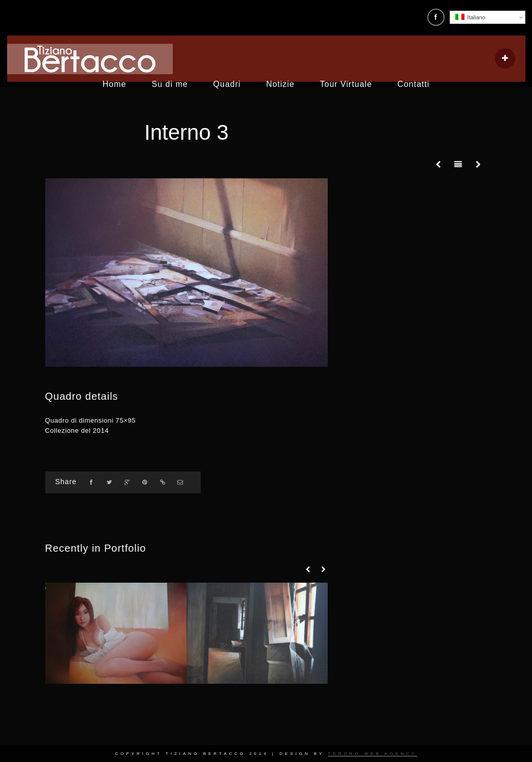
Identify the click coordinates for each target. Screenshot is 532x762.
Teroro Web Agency (372, 754)
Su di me (169, 84)
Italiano (471, 17)
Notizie (280, 84)
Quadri (227, 84)
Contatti (413, 84)
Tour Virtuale (346, 84)
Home (115, 84)
